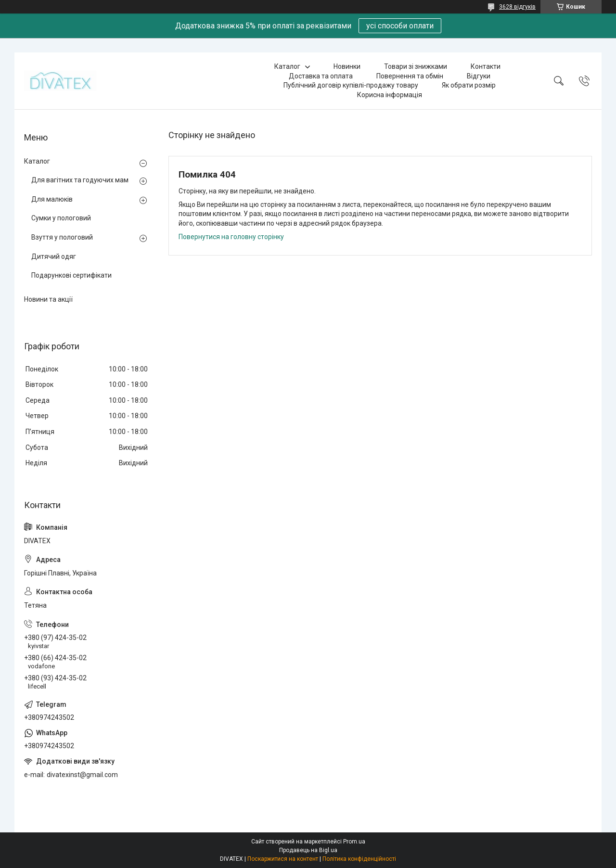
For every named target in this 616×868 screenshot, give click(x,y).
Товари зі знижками (416, 66)
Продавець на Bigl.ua (308, 850)
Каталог (287, 66)
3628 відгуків (517, 7)
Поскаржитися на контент (283, 859)
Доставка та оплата (321, 76)
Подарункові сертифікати (71, 275)
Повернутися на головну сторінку (231, 237)
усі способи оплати (400, 26)
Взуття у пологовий (62, 237)
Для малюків (52, 199)
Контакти (486, 66)
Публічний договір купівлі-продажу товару (351, 85)
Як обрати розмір (469, 85)
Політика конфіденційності (359, 859)
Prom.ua (354, 842)
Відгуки (479, 76)
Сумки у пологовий (61, 218)
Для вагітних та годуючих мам (80, 180)
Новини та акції (48, 299)
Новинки (347, 66)
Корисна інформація (390, 95)
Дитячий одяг (54, 256)
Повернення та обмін (410, 76)
